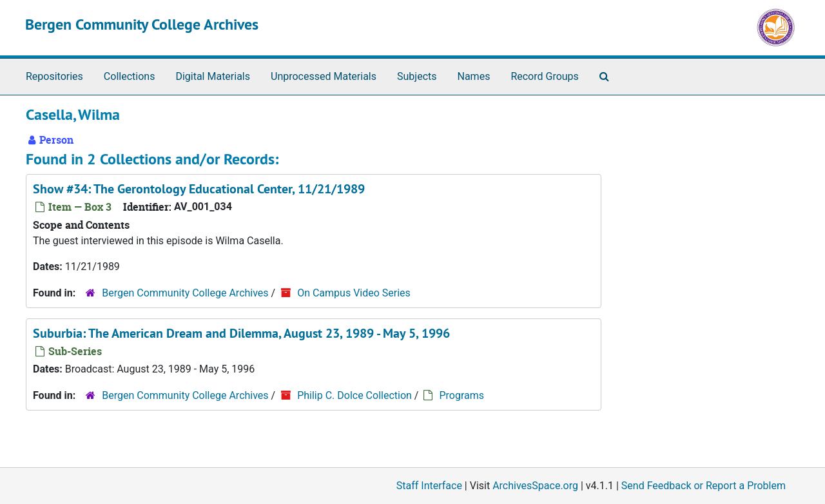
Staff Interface (429, 486)
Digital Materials (213, 76)
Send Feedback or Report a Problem (704, 486)
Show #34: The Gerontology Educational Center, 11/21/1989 (199, 189)
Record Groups (544, 76)
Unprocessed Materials (324, 76)
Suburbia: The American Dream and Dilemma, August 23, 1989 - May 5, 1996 (241, 333)
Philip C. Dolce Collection (354, 395)
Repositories (54, 76)
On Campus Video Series (354, 293)
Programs (461, 395)
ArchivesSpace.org (535, 486)
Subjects (417, 76)
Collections (130, 76)
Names (474, 76)
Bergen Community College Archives (142, 24)
